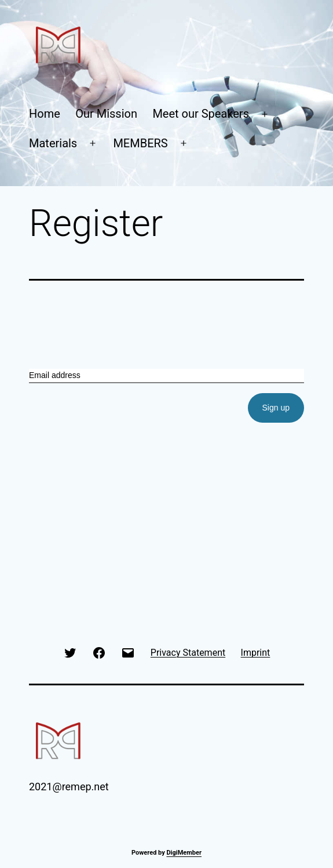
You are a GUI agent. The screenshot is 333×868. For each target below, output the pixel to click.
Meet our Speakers (201, 114)
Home (45, 114)
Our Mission (106, 114)
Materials (53, 143)
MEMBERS (140, 143)
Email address (55, 375)
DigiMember (184, 853)
